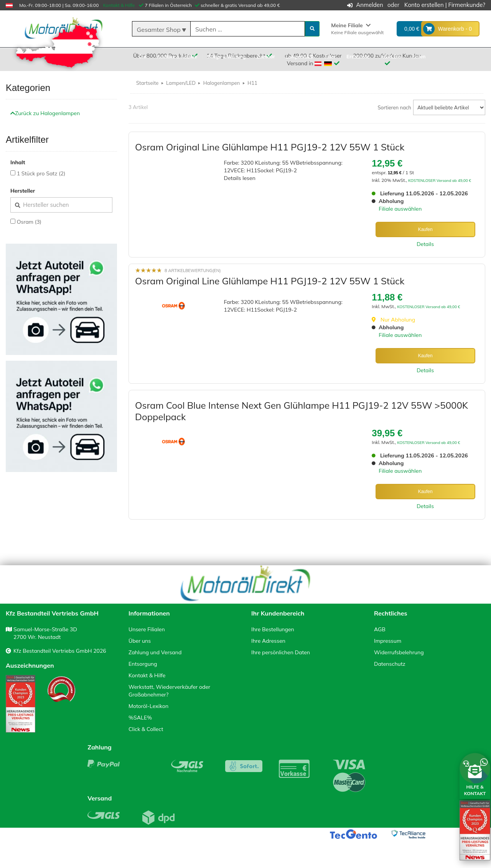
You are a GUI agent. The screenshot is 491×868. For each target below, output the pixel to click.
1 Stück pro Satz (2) (41, 192)
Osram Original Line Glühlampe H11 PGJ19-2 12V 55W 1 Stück (270, 165)
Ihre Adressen (268, 668)
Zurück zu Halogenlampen (45, 132)
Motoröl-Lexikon (148, 734)
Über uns (140, 668)
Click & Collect (146, 757)
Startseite (147, 101)
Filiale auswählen (400, 227)
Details (425, 262)
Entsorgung (143, 691)
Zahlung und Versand (155, 680)
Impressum (388, 668)
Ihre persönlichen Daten (281, 680)
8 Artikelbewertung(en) (193, 289)
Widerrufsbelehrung (399, 680)
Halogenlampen (222, 101)
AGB (380, 657)
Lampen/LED (181, 101)
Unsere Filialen (147, 657)
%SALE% (140, 745)
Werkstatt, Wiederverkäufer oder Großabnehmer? (169, 718)
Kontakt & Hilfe (119, 5)
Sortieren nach (395, 126)
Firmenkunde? (467, 5)
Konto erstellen (424, 5)
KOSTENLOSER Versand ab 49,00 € (440, 199)
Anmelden (370, 5)
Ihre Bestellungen (273, 657)
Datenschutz (390, 691)
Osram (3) (29, 240)
